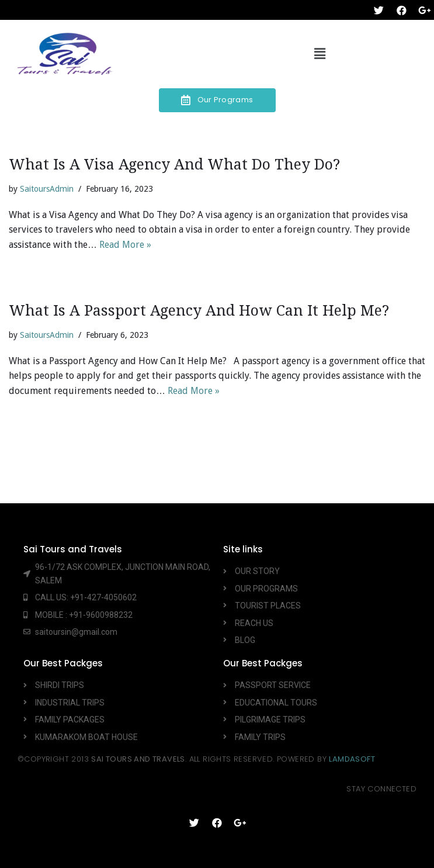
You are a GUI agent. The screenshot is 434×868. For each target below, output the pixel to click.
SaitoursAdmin (47, 189)
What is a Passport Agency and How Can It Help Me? (199, 311)
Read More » (125, 245)
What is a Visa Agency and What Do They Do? (174, 165)
